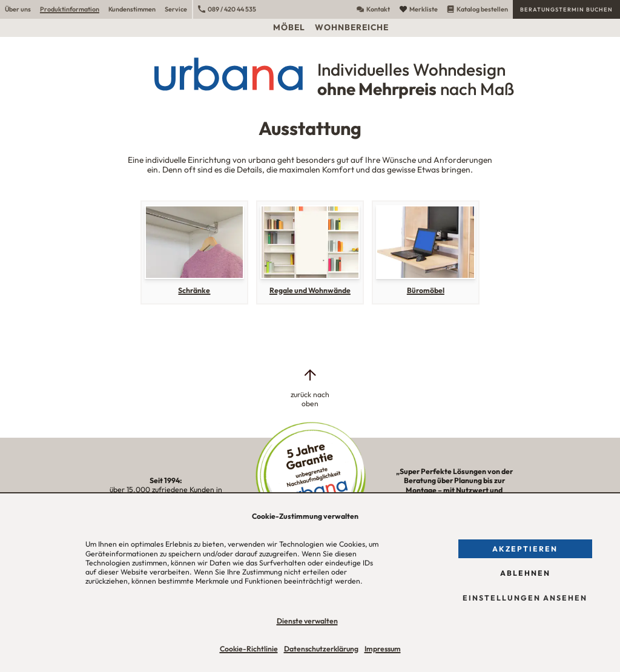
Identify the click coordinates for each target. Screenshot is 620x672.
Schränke (194, 290)
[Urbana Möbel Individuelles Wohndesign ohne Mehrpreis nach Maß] (310, 74)
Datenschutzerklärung (321, 649)
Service (176, 9)
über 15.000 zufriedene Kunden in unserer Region (166, 490)
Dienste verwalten (307, 621)
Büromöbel (426, 290)
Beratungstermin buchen (566, 9)
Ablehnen (525, 573)
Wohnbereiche (352, 27)
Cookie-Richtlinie (249, 649)
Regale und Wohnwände (310, 290)
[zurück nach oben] (310, 388)
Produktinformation (70, 9)
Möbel (289, 27)
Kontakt (373, 9)
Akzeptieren (525, 549)
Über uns (18, 9)
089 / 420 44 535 (227, 9)
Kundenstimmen (132, 9)
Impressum (383, 649)
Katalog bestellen (477, 9)
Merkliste (419, 9)
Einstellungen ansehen (525, 598)
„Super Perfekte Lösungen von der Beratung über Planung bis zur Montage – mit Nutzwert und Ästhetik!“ (454, 489)
